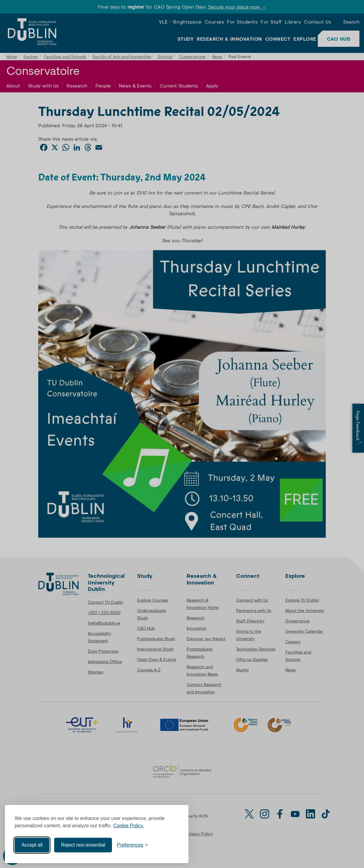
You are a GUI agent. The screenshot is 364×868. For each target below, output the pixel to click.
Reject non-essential (83, 845)
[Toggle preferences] (132, 845)
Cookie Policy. (129, 826)
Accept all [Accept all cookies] (32, 845)
